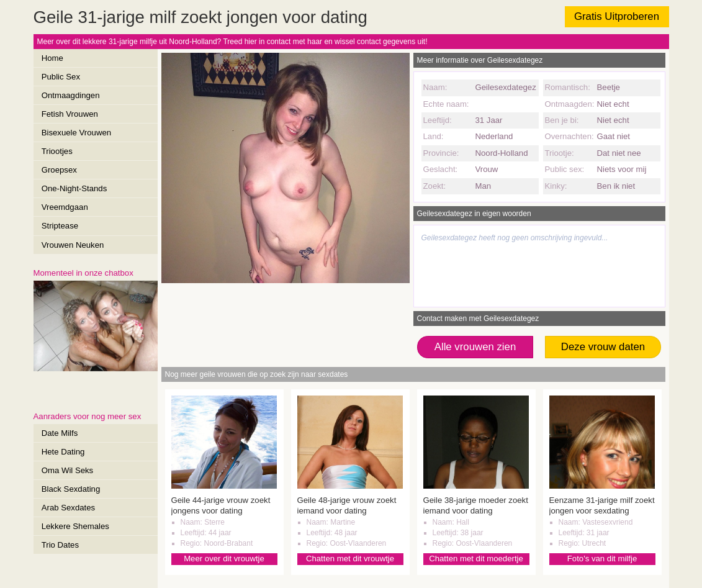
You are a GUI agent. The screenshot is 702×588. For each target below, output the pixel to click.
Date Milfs (60, 433)
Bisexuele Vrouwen (76, 133)
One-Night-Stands (74, 188)
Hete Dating (63, 452)
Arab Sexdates (69, 508)
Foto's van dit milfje (602, 559)
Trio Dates (60, 545)
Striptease (60, 226)
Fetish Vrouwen (70, 114)
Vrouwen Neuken (73, 245)
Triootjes (57, 151)
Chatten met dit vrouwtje (350, 559)
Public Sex (61, 77)
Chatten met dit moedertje (476, 559)
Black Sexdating (71, 489)
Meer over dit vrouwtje (224, 559)
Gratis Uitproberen (617, 16)
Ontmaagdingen (71, 95)
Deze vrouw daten (603, 347)
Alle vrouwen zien (475, 347)
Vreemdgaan (65, 207)
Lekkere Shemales (75, 526)
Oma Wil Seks (68, 470)
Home (52, 58)
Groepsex (59, 170)
